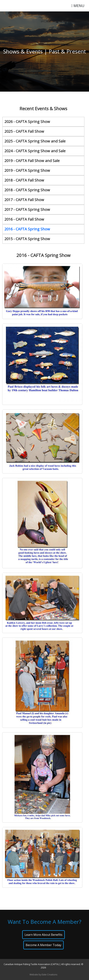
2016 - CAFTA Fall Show (24, 219)
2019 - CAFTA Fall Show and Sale (32, 161)
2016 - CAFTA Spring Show (27, 229)
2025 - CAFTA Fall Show (24, 131)
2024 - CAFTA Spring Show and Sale (35, 151)
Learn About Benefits (43, 935)
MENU (78, 6)
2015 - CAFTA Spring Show (27, 239)
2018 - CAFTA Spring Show (27, 190)
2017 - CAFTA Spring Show (27, 209)
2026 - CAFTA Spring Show (27, 122)
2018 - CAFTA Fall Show (24, 180)
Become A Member (43, 945)
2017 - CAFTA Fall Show (24, 200)
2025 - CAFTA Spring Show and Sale (35, 141)
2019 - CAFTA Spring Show (27, 170)
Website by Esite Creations (43, 975)
